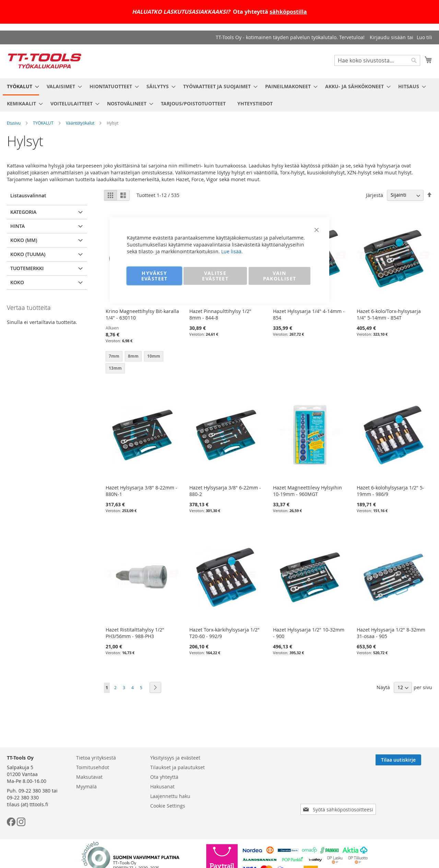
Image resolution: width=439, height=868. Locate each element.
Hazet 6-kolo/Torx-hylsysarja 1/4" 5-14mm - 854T (389, 314)
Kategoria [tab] (23, 212)
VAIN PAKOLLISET (280, 275)
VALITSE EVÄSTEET (215, 275)
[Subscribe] (409, 760)
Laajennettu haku (170, 796)
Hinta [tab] (17, 226)
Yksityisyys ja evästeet (175, 758)
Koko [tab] (17, 282)
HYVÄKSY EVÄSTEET (155, 275)
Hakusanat (162, 786)
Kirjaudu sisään (388, 37)
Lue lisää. (232, 251)
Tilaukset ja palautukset (177, 767)
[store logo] (45, 61)
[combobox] (377, 60)
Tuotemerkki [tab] (27, 268)
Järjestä (375, 195)
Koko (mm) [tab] (24, 240)
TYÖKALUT (43, 123)
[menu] (219, 95)
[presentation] (340, 790)
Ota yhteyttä (164, 777)
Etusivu (14, 123)
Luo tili (424, 37)
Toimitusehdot (93, 767)
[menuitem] (21, 87)
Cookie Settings (168, 806)
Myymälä (86, 786)
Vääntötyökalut (80, 123)
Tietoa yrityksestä (96, 758)
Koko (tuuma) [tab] (28, 254)
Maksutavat (89, 777)
